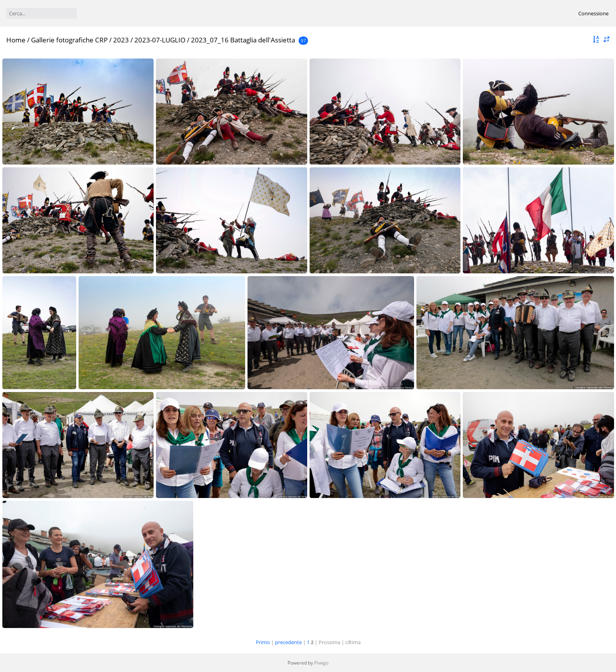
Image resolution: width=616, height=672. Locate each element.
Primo (263, 642)
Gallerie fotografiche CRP (69, 40)
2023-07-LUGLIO (160, 40)
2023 (121, 40)
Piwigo (321, 663)
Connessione (593, 13)
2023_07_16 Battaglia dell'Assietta (243, 40)
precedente (288, 642)
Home (16, 40)
